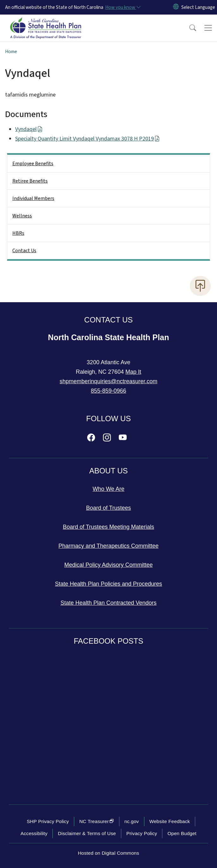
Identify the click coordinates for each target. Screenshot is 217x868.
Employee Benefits (33, 164)
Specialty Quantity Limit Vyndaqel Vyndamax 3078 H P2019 (87, 139)
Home (11, 52)
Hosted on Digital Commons (108, 853)
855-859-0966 (108, 391)
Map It (133, 372)
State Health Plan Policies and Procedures (108, 584)
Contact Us (24, 251)
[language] (198, 7)
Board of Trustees (108, 508)
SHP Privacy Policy (48, 821)
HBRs (18, 233)
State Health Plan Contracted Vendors (108, 603)
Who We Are (108, 489)
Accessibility (34, 833)
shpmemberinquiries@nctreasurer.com (108, 381)
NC (97, 821)
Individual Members (33, 198)
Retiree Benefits (30, 181)
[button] (189, 28)
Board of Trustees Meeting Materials (108, 527)
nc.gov (132, 821)
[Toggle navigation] (208, 28)
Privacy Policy (142, 833)
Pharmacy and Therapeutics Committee (108, 546)
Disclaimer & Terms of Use (87, 833)
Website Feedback (170, 821)
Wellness (22, 216)
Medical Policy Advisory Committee (108, 565)
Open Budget (182, 833)
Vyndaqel (29, 129)
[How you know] (123, 7)
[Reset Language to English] (176, 7)
